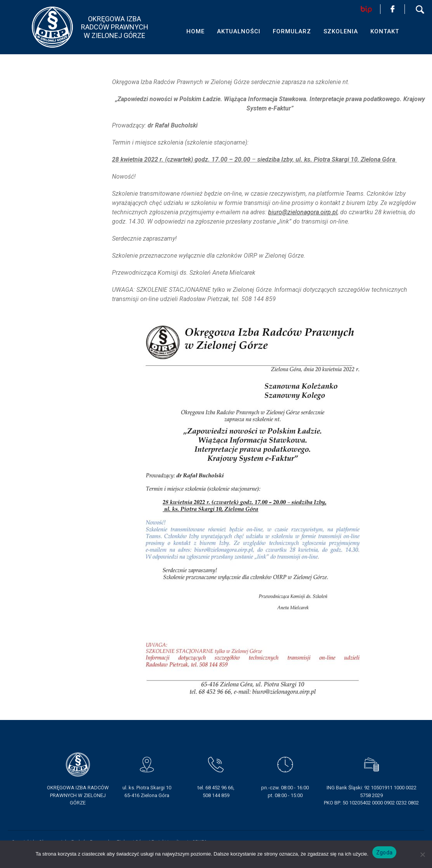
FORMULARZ (292, 31)
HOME (195, 31)
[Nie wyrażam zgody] (422, 854)
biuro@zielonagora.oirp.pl (303, 212)
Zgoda (384, 852)
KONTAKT (385, 31)
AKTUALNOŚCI (239, 31)
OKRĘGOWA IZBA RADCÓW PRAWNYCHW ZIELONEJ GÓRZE (115, 27)
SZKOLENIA (341, 31)
